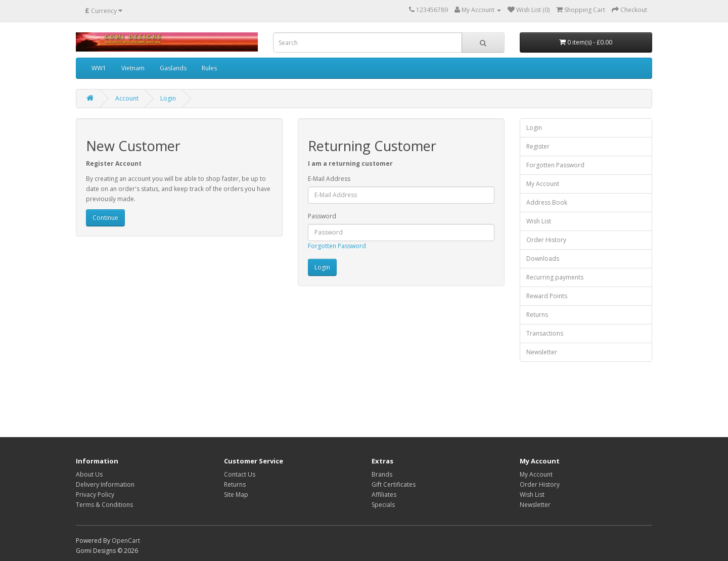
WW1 (99, 68)
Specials (383, 505)
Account (127, 98)
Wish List (539, 221)
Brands (382, 474)
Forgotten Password (337, 246)
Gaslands (173, 68)
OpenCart (126, 541)
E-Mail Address (329, 179)
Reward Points (547, 296)
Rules (209, 68)
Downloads (543, 259)
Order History (546, 240)
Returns (537, 315)
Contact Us (240, 474)
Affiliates (384, 495)
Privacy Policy (95, 495)
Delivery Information (105, 484)
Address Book (547, 202)
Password (322, 216)
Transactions (545, 333)
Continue (105, 218)
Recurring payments (555, 277)
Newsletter (542, 352)
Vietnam (133, 68)
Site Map (236, 495)
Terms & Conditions (104, 505)
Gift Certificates (394, 484)
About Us (89, 474)
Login (168, 98)
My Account (543, 184)
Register (538, 146)
